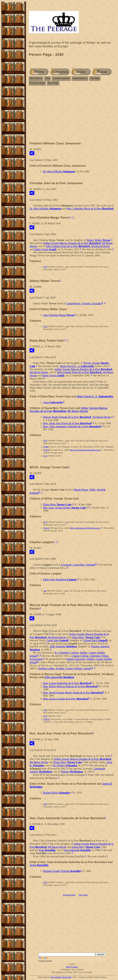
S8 (45, 591)
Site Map (95, 78)
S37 (45, 267)
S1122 (46, 450)
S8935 (46, 719)
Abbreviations (80, 78)
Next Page (53, 83)
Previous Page (37, 83)
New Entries (36, 78)
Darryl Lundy (72, 967)
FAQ (47, 78)
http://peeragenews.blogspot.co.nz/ (85, 450)
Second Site (67, 977)
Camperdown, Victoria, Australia (84, 303)
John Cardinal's (56, 977)
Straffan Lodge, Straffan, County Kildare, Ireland (65, 668)
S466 (46, 447)
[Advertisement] (72, 115)
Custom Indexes (61, 78)
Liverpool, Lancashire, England (78, 565)
